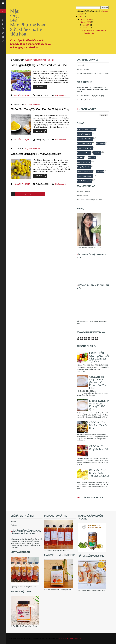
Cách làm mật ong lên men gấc (99, 448)
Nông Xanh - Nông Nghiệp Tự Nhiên (89, 200)
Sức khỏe (100, 171)
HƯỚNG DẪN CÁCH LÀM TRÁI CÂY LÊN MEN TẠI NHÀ (99, 357)
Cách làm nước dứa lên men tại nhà (99, 425)
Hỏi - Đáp (97, 153)
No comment (60, 95)
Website (14, 525)
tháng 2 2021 (86, 22)
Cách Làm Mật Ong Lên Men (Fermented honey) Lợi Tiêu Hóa (98, 382)
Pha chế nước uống (85, 171)
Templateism (63, 638)
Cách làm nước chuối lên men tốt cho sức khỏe (99, 473)
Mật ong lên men (47, 60)
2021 (81, 17)
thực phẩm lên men (85, 176)
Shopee (13, 521)
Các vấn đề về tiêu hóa (86, 129)
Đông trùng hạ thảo (85, 148)
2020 (81, 14)
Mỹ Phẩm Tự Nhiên (83, 192)
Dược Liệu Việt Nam (32, 60)
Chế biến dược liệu (84, 134)
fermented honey (84, 153)
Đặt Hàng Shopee (83, 69)
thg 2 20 (86, 25)
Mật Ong (92, 157)
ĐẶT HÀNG (101, 143)
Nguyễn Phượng (22, 95)
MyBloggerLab (75, 638)
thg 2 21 (86, 27)
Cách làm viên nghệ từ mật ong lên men (36, 154)
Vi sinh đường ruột (84, 181)
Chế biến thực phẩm (85, 139)
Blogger (106, 11)
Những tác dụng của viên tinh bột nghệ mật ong (40, 109)
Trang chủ (80, 65)
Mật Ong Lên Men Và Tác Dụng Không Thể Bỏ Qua (99, 405)
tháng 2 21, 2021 (42, 95)
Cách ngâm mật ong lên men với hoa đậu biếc (39, 65)
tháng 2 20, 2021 (42, 140)
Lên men (80, 157)
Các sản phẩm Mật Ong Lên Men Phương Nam (93, 73)
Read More (40, 87)
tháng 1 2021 (86, 19)
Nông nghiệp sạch (84, 167)
